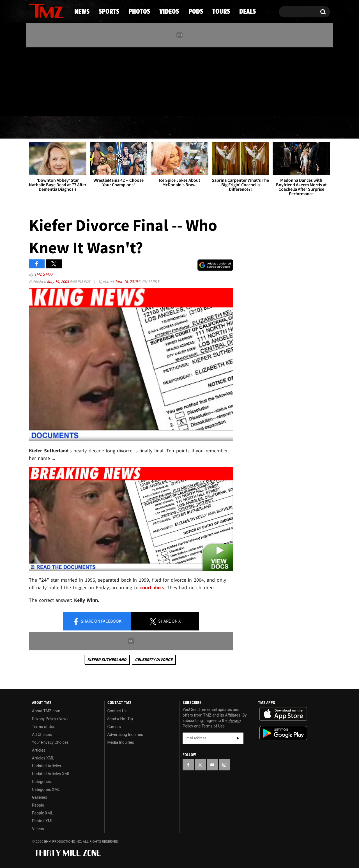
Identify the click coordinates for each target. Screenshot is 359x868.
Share (97, 621)
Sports (86, 128)
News (42, 128)
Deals (306, 128)
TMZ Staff (44, 274)
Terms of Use (44, 727)
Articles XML (43, 758)
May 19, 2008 (58, 281)
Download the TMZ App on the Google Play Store (283, 733)
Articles (39, 750)
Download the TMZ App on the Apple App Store (283, 714)
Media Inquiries (121, 742)
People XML (42, 813)
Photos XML (43, 821)
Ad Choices (42, 735)
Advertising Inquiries (125, 735)
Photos (134, 128)
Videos (181, 128)
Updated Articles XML (51, 774)
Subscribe (238, 738)
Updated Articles (46, 766)
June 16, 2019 (126, 281)
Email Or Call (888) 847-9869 (93, 105)
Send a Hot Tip (120, 719)
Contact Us (117, 711)
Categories (41, 782)
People (38, 805)
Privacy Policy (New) (50, 719)
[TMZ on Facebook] (34, 81)
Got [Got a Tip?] (47, 105)
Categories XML (46, 789)
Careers (114, 727)
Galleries (40, 797)
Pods (223, 128)
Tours (264, 128)
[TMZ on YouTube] (212, 765)
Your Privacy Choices (50, 742)
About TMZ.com (46, 711)
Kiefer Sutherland (107, 659)
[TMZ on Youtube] (52, 80)
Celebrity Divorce (154, 659)
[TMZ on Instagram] (62, 80)
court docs (152, 587)
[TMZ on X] (42, 81)
